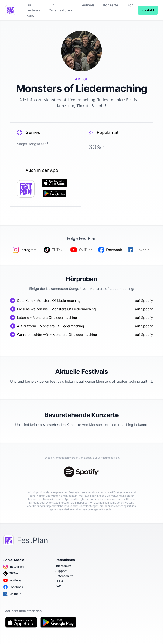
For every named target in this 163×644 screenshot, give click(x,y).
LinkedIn (12, 594)
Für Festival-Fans (33, 10)
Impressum (63, 566)
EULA (59, 581)
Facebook (13, 587)
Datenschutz (64, 576)
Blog (130, 5)
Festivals (88, 5)
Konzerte (111, 5)
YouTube (12, 580)
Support (61, 571)
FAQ (58, 586)
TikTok (11, 573)
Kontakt (148, 10)
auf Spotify (144, 301)
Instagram (13, 567)
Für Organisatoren (60, 8)
